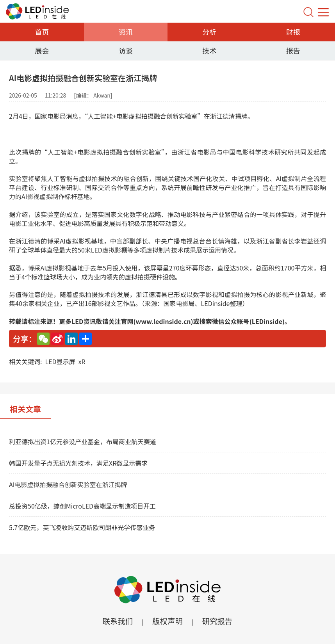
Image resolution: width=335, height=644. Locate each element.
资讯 (126, 32)
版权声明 (167, 621)
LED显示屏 (60, 361)
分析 (209, 32)
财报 (293, 32)
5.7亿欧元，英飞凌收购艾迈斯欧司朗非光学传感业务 (82, 527)
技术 (209, 50)
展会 (42, 50)
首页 (42, 32)
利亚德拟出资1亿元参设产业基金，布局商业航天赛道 (83, 441)
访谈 (126, 50)
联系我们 (117, 621)
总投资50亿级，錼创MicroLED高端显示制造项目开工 (82, 506)
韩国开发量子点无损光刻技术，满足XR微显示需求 (78, 463)
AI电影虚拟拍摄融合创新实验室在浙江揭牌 (68, 484)
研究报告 (218, 621)
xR (82, 361)
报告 (293, 50)
